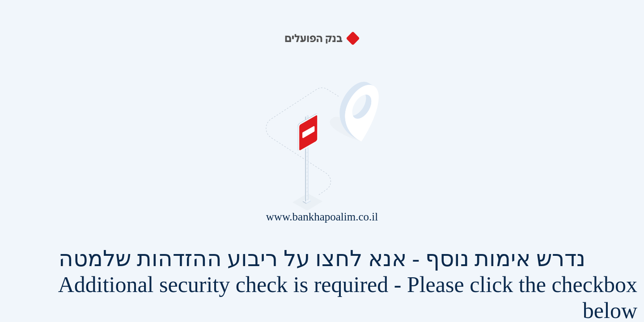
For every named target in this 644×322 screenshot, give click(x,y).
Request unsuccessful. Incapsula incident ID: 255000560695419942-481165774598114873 (322, 161)
